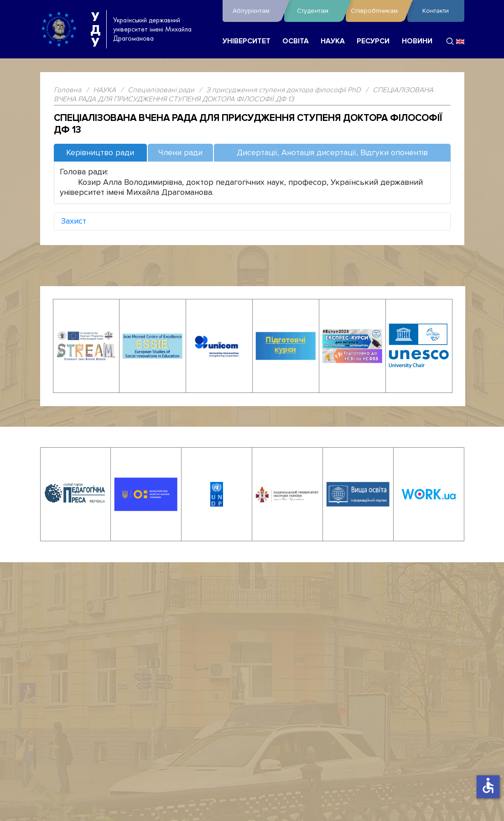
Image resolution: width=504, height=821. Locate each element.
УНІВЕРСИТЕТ (247, 41)
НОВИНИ (417, 41)
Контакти (436, 11)
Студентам (319, 11)
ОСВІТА (296, 41)
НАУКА (333, 41)
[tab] (100, 153)
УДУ (95, 29)
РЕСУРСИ (373, 41)
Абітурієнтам (256, 11)
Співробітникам (377, 11)
